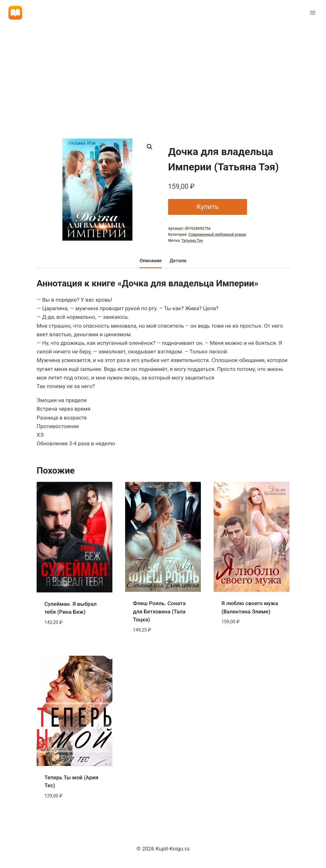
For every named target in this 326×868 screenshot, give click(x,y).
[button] (150, 147)
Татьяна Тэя (192, 241)
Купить (208, 207)
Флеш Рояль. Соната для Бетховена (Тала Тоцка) (159, 611)
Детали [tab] (178, 261)
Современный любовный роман (217, 235)
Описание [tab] (151, 261)
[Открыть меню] (312, 13)
